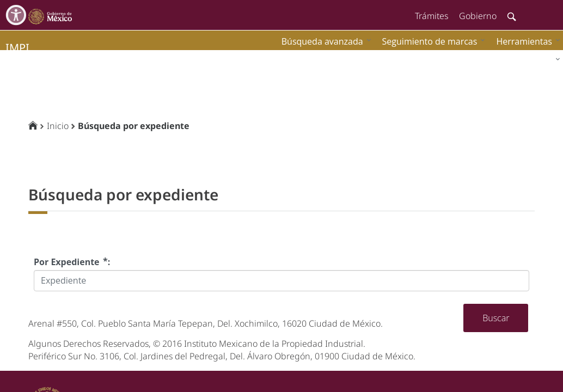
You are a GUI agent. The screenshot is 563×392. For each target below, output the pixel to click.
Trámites (432, 16)
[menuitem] (525, 41)
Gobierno (478, 16)
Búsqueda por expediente (134, 126)
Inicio (58, 126)
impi (17, 48)
